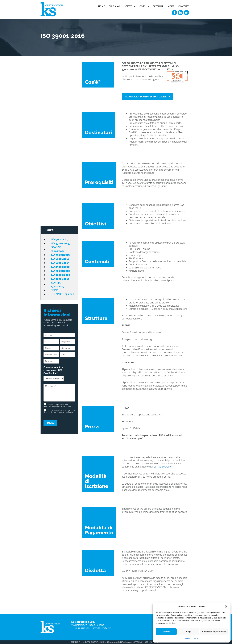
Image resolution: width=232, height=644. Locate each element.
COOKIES (148, 642)
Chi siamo (114, 6)
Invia (50, 423)
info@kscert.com (102, 628)
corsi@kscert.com (163, 467)
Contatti (184, 6)
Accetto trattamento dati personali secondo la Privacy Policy (58, 406)
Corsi (144, 6)
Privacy (195, 638)
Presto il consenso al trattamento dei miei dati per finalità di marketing (59, 411)
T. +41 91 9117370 (81, 628)
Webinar (158, 6)
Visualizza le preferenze (214, 632)
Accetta (166, 632)
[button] (226, 606)
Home (101, 6)
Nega (188, 632)
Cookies (187, 638)
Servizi (130, 6)
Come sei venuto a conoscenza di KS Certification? (53, 370)
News (171, 6)
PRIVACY (139, 642)
